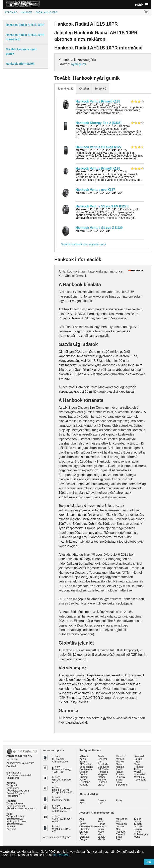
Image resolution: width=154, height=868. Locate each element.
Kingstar (102, 774)
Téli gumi (12, 785)
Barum (83, 762)
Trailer (138, 832)
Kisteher (84, 89)
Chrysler (84, 829)
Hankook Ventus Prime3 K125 (98, 168)
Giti (100, 762)
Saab (119, 837)
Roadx (120, 772)
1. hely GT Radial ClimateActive (60, 759)
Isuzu (101, 829)
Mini (118, 821)
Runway (121, 777)
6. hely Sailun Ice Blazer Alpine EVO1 (62, 808)
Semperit (139, 756)
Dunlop (84, 777)
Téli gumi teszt (15, 803)
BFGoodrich (86, 764)
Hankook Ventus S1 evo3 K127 (98, 147)
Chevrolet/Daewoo (90, 826)
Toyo (137, 764)
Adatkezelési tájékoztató (20, 763)
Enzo (119, 800)
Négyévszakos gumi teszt (21, 808)
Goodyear (103, 767)
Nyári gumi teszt (16, 806)
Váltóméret (13, 778)
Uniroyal (139, 769)
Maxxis (120, 759)
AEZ (82, 800)
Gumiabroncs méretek (19, 775)
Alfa (82, 819)
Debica (83, 774)
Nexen (120, 764)
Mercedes (122, 819)
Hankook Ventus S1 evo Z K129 (99, 228)
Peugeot (121, 832)
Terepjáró (100, 89)
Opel (119, 829)
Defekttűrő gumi (15, 793)
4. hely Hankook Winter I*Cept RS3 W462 (62, 790)
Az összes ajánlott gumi (57, 837)
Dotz (100, 803)
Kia (100, 834)
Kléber (101, 777)
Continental (86, 769)
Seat (119, 839)
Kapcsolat (12, 759)
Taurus (138, 759)
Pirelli (119, 769)
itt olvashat (61, 855)
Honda (101, 824)
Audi (82, 821)
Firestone (85, 782)
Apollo (83, 759)
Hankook (103, 772)
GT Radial (103, 769)
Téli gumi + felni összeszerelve (15, 818)
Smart (138, 821)
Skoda (138, 819)
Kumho (102, 780)
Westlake (139, 777)
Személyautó (65, 89)
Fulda (101, 756)
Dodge (83, 839)
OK (149, 862)
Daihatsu (85, 837)
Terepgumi (12, 796)
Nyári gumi (13, 788)
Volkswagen (141, 834)
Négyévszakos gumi (18, 791)
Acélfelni (11, 829)
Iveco (101, 832)
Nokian (120, 767)
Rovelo (120, 774)
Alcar (82, 803)
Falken (83, 780)
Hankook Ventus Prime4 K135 (98, 101)
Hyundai (102, 826)
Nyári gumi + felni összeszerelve (16, 823)
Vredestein (140, 774)
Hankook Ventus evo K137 (95, 190)
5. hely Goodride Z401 (61, 799)
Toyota (138, 829)
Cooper (84, 772)
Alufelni (11, 826)
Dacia (83, 834)
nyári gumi (78, 64)
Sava (119, 782)
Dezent (102, 800)
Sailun (120, 780)
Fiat (100, 819)
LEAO (101, 785)
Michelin (121, 762)
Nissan (120, 826)
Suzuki (138, 826)
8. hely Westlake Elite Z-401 (62, 829)
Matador (121, 756)
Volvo (137, 837)
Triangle (139, 767)
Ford (100, 821)
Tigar (137, 762)
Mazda (101, 839)
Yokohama (140, 780)
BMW (83, 824)
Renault (120, 834)
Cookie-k (12, 766)
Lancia (101, 837)
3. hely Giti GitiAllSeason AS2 (62, 780)
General (102, 759)
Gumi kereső (14, 773)
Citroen (84, 832)
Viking (138, 772)
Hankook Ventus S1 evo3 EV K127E (102, 206)
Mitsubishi (122, 824)
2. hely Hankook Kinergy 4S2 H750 (62, 769)
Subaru (138, 824)
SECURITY (122, 785)
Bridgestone (86, 767)
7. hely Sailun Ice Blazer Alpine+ (62, 819)
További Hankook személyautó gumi (83, 244)
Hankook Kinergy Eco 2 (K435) (98, 123)
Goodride (103, 764)
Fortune (84, 785)
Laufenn (102, 782)
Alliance (84, 756)
